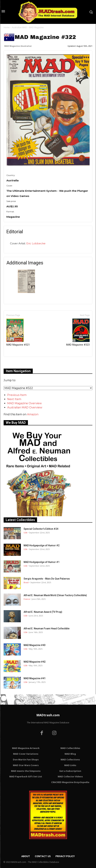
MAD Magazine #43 (35, 645)
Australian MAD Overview (25, 407)
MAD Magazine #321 (18, 332)
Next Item (14, 399)
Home (7, 27)
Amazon (33, 414)
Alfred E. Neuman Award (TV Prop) (43, 612)
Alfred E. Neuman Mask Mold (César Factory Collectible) (55, 595)
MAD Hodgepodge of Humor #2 (42, 545)
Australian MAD (19, 27)
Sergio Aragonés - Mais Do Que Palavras (47, 579)
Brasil (26, 582)
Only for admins (16, 363)
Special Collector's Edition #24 (41, 529)
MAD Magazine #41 (35, 678)
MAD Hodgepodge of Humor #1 (42, 562)
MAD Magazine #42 (35, 662)
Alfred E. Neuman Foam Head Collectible (47, 629)
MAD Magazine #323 (78, 332)
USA (25, 533)
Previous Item (17, 395)
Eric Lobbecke (36, 243)
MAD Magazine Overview (24, 403)
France (27, 599)
